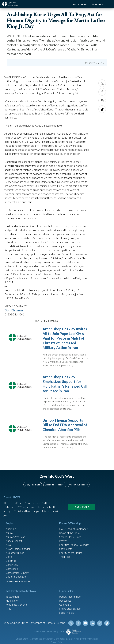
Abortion (11, 529)
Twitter (102, 83)
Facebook (102, 92)
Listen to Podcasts (55, 485)
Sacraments (66, 549)
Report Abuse (80, 4)
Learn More (81, 507)
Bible (9, 557)
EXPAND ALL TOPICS (16, 582)
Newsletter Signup (70, 609)
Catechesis (12, 569)
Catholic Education (17, 577)
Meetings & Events (17, 605)
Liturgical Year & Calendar (74, 545)
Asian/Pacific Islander (18, 549)
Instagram (102, 100)
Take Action (12, 597)
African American (16, 537)
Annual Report (14, 541)
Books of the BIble (70, 533)
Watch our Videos (79, 485)
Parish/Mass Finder (70, 597)
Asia (8, 545)
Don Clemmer (14, 310)
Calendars (65, 605)
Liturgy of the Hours (71, 553)
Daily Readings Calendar (74, 529)
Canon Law (12, 565)
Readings (97, 4)
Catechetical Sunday (18, 573)
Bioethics (11, 561)
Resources (65, 601)
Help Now (12, 601)
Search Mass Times (70, 537)
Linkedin (93, 624)
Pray (8, 609)
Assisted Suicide (15, 553)
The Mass (65, 557)
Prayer (63, 541)
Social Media (67, 613)
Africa (9, 533)
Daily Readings (33, 485)
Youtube (85, 624)
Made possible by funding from (49, 632)
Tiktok (102, 109)
